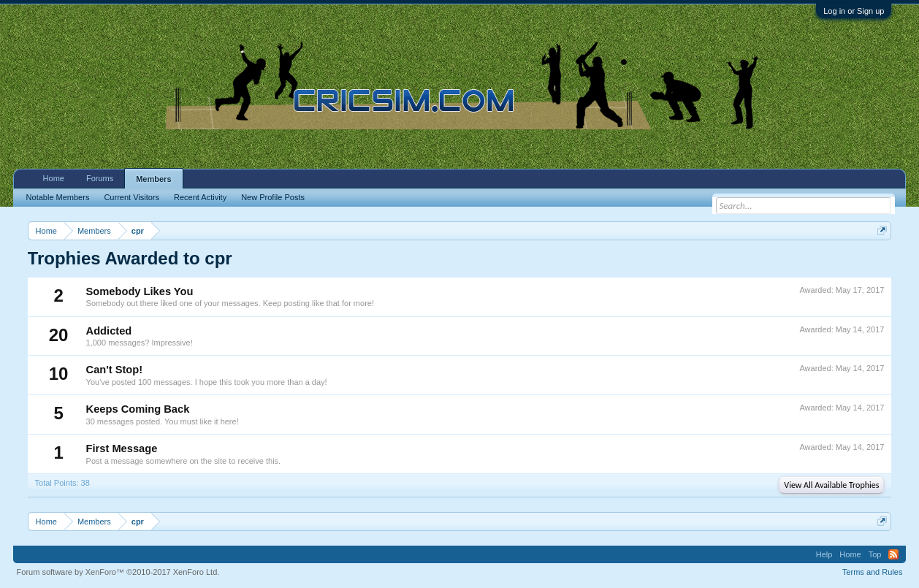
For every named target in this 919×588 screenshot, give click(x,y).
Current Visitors (131, 197)
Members (153, 179)
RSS (893, 554)
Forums (100, 178)
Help (824, 554)
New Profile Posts (273, 197)
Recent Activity (200, 197)
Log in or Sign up (854, 11)
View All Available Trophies (831, 485)
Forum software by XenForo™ (118, 572)
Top (875, 554)
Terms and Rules (873, 572)
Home (54, 178)
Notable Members (58, 197)
